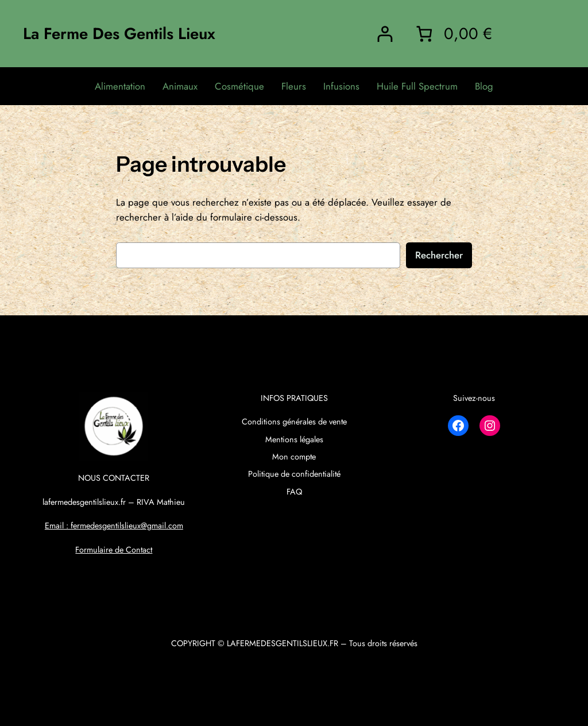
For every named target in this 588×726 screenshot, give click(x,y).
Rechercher (439, 255)
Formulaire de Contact (114, 550)
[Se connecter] (384, 34)
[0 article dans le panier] (452, 34)
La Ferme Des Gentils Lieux (119, 33)
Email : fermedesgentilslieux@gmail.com (114, 526)
